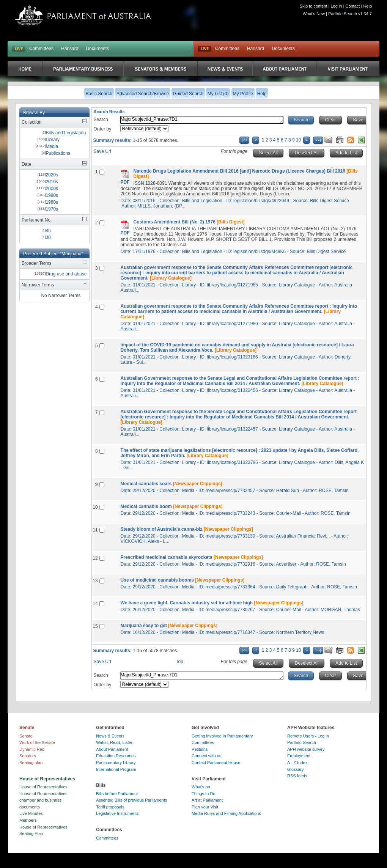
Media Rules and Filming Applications (226, 813)
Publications (58, 153)
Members (28, 820)
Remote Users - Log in (308, 736)
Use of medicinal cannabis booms (157, 580)
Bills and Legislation (66, 133)
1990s (52, 195)
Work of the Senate (37, 742)
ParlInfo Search (302, 742)
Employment (299, 756)
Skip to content (314, 6)
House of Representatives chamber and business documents (43, 800)
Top (180, 662)
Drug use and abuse (66, 274)
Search (101, 120)
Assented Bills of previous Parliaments (131, 800)
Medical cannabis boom (146, 506)
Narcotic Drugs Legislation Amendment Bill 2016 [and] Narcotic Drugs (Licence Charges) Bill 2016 (239, 171)
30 (48, 237)
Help (367, 6)
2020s (52, 175)
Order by (103, 129)
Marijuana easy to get (144, 626)
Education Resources (116, 756)
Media (52, 146)
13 (95, 581)
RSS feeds (297, 776)
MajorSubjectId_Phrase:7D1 (202, 120)
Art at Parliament (207, 800)
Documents (97, 49)
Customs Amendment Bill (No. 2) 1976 (175, 222)
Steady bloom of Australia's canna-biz (162, 529)
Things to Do (203, 794)
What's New (314, 14)
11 (95, 530)
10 (298, 140)
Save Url (102, 151)
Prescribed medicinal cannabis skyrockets (167, 557)
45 (48, 231)
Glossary (295, 769)
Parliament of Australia (83, 15)
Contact (352, 6)
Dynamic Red (32, 749)
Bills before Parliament (117, 794)
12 (95, 558)
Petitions (200, 749)
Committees (41, 49)
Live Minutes (31, 813)
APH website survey (306, 749)
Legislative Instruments (117, 813)
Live (205, 49)
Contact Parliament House (216, 763)
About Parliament (112, 749)
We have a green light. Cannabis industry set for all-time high (187, 603)
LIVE (19, 49)
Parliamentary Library (116, 763)
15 (95, 626)
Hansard (70, 49)
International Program (116, 769)
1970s (52, 209)
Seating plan (31, 763)
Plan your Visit (205, 807)
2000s (52, 189)
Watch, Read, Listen (115, 742)
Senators (28, 756)
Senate (26, 736)
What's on (201, 787)
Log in (337, 6)
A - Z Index (297, 763)
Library (53, 140)
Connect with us (206, 756)
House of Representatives (43, 787)
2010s (52, 182)
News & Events (110, 736)
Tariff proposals (110, 807)
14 (95, 604)
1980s (52, 202)
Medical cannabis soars (146, 484)
